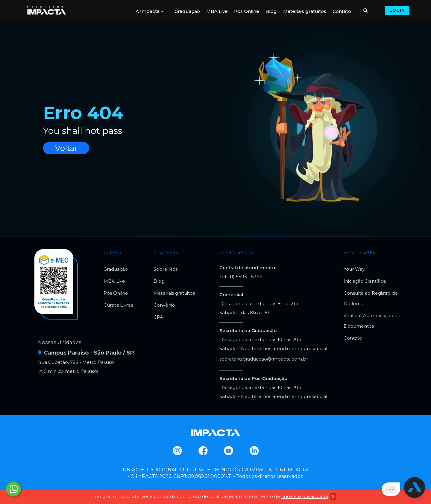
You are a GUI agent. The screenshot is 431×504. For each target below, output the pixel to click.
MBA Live (217, 11)
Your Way (354, 269)
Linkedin (254, 451)
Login (397, 10)
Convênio (164, 305)
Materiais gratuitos (305, 11)
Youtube (228, 451)
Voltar (66, 148)
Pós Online (247, 11)
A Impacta (150, 11)
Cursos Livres (118, 305)
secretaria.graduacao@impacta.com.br (264, 359)
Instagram (177, 451)
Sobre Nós (166, 269)
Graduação (187, 11)
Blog (271, 11)
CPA (158, 317)
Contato (342, 11)
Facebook (203, 451)
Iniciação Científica (365, 281)
